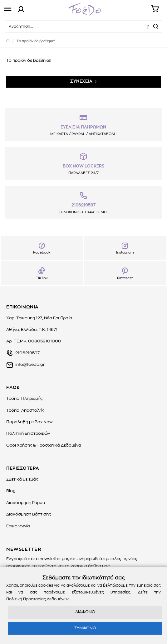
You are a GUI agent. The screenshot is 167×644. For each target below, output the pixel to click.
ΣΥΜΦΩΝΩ (85, 628)
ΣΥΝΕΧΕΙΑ (81, 82)
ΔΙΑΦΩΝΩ (85, 612)
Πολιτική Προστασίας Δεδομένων (37, 599)
